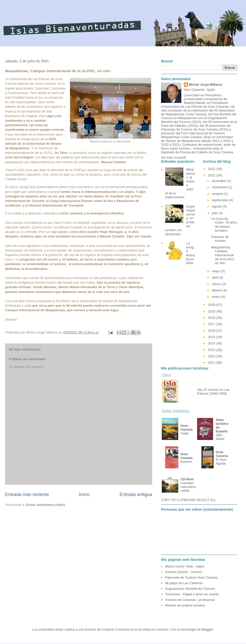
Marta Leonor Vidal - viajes (185, 566)
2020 (212, 305)
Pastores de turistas (220, 239)
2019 (212, 311)
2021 (212, 175)
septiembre (221, 200)
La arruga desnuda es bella (190, 253)
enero (217, 297)
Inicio (84, 494)
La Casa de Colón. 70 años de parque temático (224, 225)
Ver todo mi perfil (173, 158)
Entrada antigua (136, 494)
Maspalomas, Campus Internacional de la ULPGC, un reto (223, 255)
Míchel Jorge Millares (206, 85)
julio (215, 213)
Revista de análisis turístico (185, 605)
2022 (212, 169)
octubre (218, 194)
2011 (212, 363)
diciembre (220, 181)
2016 (212, 331)
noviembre (220, 187)
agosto (217, 206)
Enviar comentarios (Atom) (45, 505)
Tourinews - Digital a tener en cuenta (192, 594)
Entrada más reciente (27, 494)
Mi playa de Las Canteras (184, 583)
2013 (212, 350)
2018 (212, 318)
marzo (217, 284)
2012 (212, 356)
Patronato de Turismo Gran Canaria (191, 577)
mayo (216, 271)
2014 (212, 343)
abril (216, 277)
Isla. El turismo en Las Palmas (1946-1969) (213, 392)
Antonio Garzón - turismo (183, 572)
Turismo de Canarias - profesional (190, 600)
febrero (218, 290)
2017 (212, 324)
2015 (212, 337)
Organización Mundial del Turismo (190, 589)
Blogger (207, 629)
